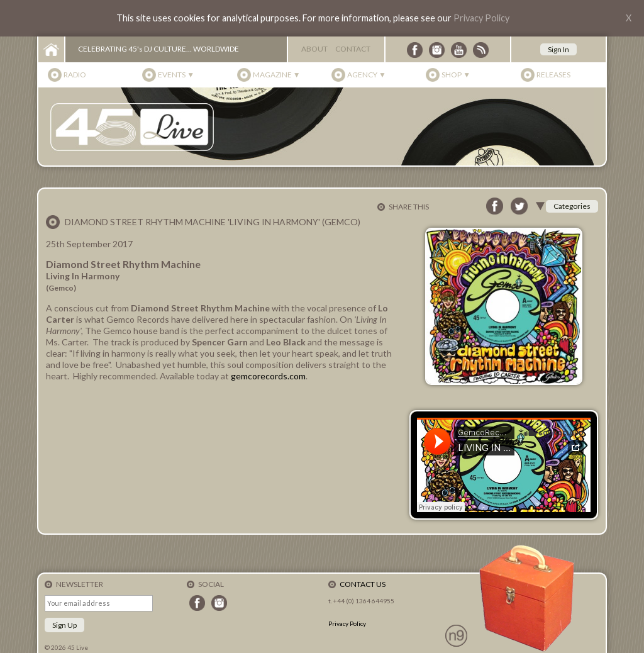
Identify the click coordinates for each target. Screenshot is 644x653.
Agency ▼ (367, 75)
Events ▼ (176, 75)
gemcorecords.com (268, 376)
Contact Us (363, 584)
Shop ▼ (456, 75)
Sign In (558, 49)
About (314, 49)
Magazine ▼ (277, 75)
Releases (553, 75)
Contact (353, 49)
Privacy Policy (481, 18)
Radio (75, 75)
